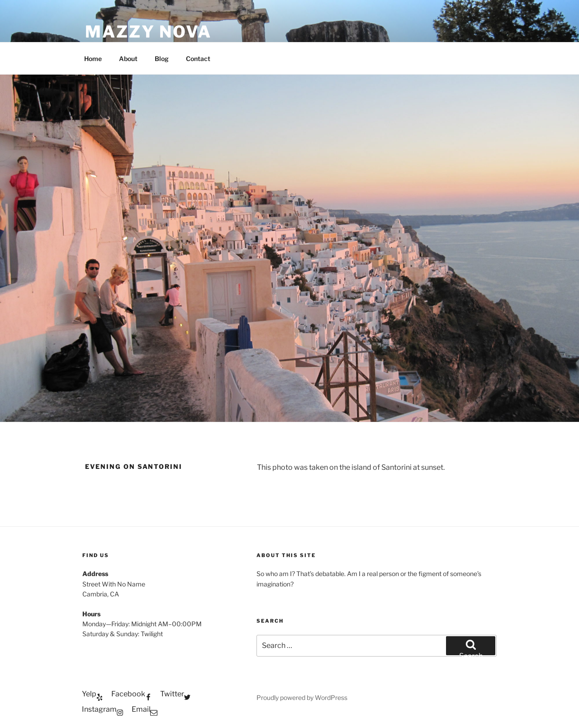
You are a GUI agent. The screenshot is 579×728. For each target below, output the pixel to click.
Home (93, 59)
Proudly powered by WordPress (302, 697)
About (128, 59)
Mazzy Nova (148, 32)
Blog (162, 59)
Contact (198, 59)
